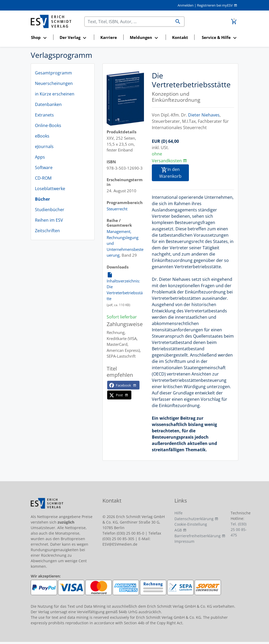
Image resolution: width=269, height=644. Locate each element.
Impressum (184, 541)
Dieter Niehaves (204, 115)
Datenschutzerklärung (194, 519)
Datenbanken (48, 104)
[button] (40, 38)
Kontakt (180, 37)
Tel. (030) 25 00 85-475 (239, 529)
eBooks (42, 136)
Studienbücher (50, 210)
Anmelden (186, 5)
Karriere (109, 37)
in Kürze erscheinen (55, 94)
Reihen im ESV (49, 220)
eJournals (44, 146)
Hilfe (179, 513)
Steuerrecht (117, 209)
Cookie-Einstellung (191, 524)
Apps (40, 157)
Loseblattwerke (50, 189)
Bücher (42, 199)
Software (44, 168)
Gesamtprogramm (53, 73)
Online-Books (48, 125)
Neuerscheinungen (54, 83)
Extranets (44, 115)
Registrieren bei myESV (215, 5)
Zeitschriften (47, 231)
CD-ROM (43, 178)
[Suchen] (128, 22)
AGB (178, 530)
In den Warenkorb (170, 173)
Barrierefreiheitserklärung (198, 536)
